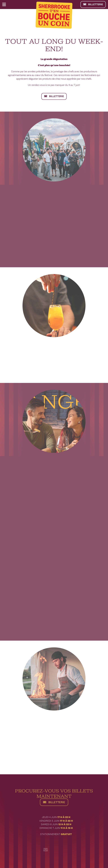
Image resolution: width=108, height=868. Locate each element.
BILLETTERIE (93, 4)
